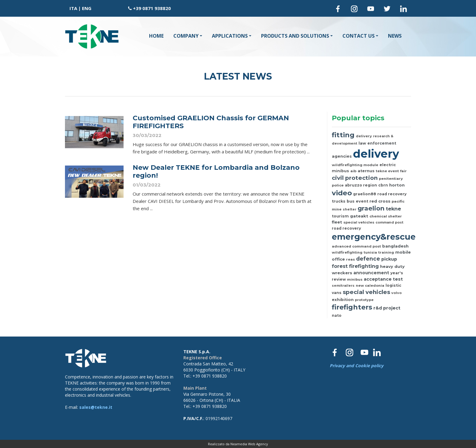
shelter (350, 209)
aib (353, 171)
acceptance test (383, 279)
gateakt (359, 216)
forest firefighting (355, 266)
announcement (371, 273)
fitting (343, 135)
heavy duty (392, 266)
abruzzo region (361, 185)
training (386, 252)
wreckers (342, 273)
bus (351, 201)
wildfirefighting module (355, 165)
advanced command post (356, 246)
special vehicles (359, 222)
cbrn (383, 185)
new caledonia (370, 286)
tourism (340, 216)
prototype (364, 300)
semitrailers (343, 286)
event (362, 201)
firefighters (352, 307)
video (342, 193)
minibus (355, 279)
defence (368, 259)
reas (350, 259)
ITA (73, 8)
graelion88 (365, 194)
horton (397, 185)
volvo (396, 293)
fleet (337, 222)
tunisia (370, 252)
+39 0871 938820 (152, 8)
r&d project (387, 308)
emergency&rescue (374, 237)
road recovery (346, 228)
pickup (389, 259)
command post (389, 222)
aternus (366, 171)
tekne (393, 209)
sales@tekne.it (96, 407)
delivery (364, 136)
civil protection (355, 178)
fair (403, 171)
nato (337, 315)
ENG (87, 8)
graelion (371, 208)
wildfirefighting (347, 252)
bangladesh (395, 246)
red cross (380, 201)
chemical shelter (386, 216)
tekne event (387, 171)
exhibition (343, 300)
